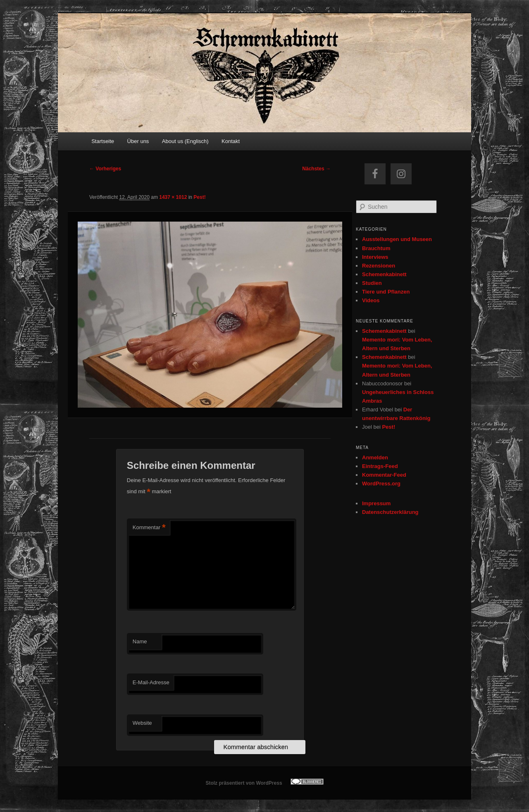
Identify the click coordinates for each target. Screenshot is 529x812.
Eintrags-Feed (380, 466)
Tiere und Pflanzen (386, 292)
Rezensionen (379, 266)
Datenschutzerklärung (390, 512)
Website (142, 723)
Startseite (103, 141)
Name (140, 641)
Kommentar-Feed (384, 475)
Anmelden (375, 457)
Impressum (376, 503)
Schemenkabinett (384, 274)
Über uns (138, 141)
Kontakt (231, 141)
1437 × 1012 (173, 197)
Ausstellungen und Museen (397, 239)
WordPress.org (381, 484)
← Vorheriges (105, 169)
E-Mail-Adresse (151, 682)
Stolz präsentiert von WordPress (244, 783)
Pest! (199, 197)
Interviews (375, 257)
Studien (372, 283)
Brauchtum (376, 248)
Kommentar (149, 528)
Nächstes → (316, 169)
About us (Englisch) (185, 141)
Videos (371, 300)
